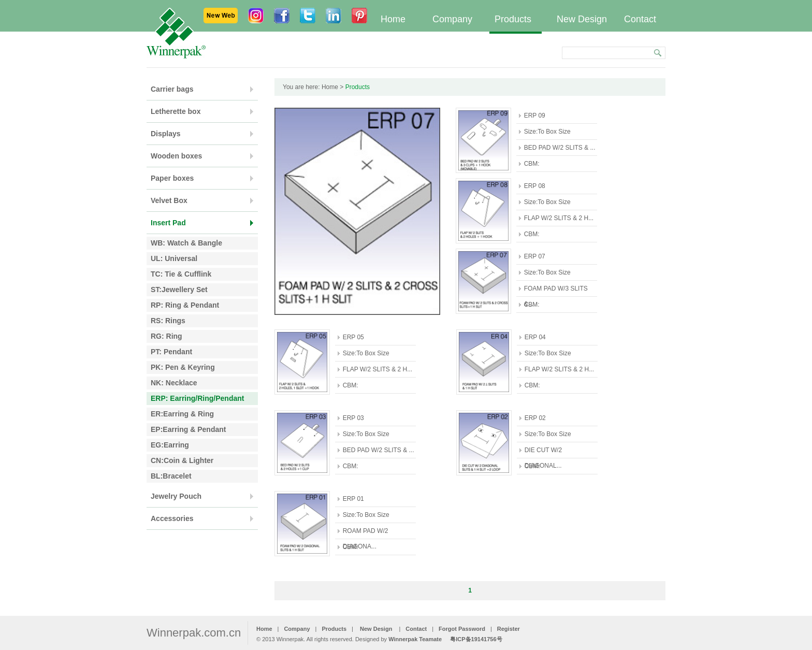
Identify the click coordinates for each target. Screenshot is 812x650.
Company (452, 19)
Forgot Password (462, 629)
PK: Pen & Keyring (183, 367)
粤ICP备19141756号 (476, 639)
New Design (582, 19)
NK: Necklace (174, 383)
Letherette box (176, 111)
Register (509, 629)
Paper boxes (172, 178)
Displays (166, 134)
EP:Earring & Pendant (188, 429)
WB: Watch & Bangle (186, 243)
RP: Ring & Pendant (185, 305)
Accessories (172, 518)
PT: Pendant (171, 352)
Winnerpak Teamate (415, 639)
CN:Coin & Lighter (182, 460)
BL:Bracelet (171, 476)
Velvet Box (169, 200)
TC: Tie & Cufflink (181, 274)
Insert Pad (168, 223)
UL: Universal (174, 258)
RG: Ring (166, 336)
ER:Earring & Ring (182, 414)
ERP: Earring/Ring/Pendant (197, 398)
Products (513, 19)
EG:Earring (170, 445)
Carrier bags (172, 89)
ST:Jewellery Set (179, 290)
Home (393, 19)
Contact (640, 19)
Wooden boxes (176, 156)
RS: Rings (168, 321)
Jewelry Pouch (176, 496)
